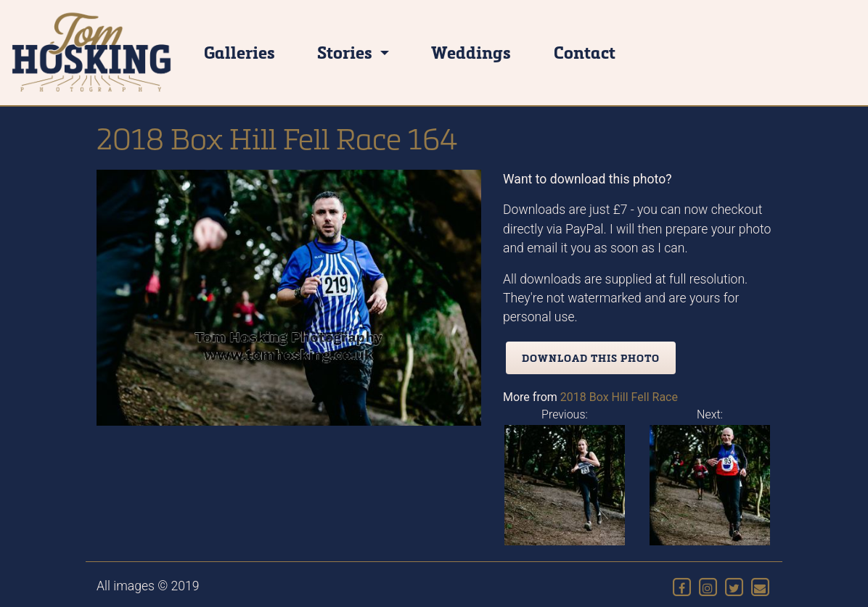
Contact (585, 52)
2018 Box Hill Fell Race (619, 397)
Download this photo (591, 358)
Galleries (239, 52)
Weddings (471, 52)
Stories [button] (347, 52)
